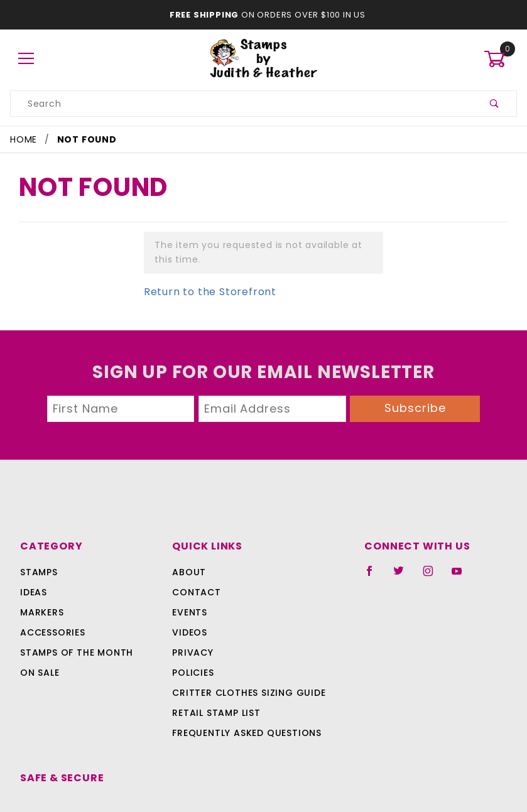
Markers (42, 612)
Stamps (39, 572)
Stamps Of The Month (75, 652)
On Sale (40, 673)
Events (160, 612)
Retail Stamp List (186, 713)
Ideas (34, 592)
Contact (164, 592)
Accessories (52, 632)
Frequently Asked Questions (215, 733)
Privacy (162, 652)
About (157, 572)
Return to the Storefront (202, 292)
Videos (159, 632)
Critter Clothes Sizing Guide (215, 693)
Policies (163, 673)
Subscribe (415, 408)
